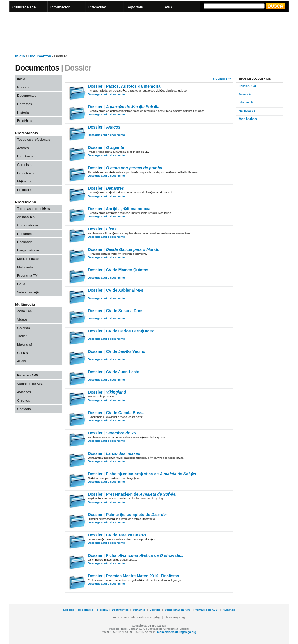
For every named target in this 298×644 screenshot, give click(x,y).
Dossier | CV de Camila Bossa (116, 413)
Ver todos (248, 119)
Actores (23, 148)
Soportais (135, 7)
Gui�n (23, 353)
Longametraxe (28, 250)
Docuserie (25, 242)
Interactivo (97, 7)
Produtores (25, 173)
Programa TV (27, 275)
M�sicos (24, 181)
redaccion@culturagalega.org (177, 632)
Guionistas (25, 164)
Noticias (23, 87)
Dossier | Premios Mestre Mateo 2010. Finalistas (133, 576)
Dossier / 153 (247, 86)
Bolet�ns (25, 120)
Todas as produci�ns (34, 208)
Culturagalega (24, 7)
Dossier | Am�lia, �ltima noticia (119, 209)
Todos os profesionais (34, 139)
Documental (26, 234)
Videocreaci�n (29, 292)
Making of (25, 344)
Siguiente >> (222, 79)
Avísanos (229, 610)
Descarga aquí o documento (106, 94)
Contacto (24, 409)
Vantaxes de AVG (30, 384)
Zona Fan (24, 311)
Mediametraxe (28, 259)
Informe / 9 (246, 102)
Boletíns (155, 610)
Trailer (22, 336)
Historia (23, 112)
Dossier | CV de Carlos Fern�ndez (121, 331)
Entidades (25, 190)
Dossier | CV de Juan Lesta (114, 372)
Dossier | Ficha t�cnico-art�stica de (142, 474)
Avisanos (24, 392)
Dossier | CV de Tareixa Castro (117, 535)
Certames (25, 104)
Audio (22, 361)
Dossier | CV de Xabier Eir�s (116, 290)
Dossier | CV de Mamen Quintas (118, 270)
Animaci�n (26, 217)
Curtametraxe (28, 225)
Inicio (21, 79)
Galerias (24, 328)
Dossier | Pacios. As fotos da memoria (124, 86)
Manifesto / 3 (247, 111)
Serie (21, 284)
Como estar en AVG (178, 610)
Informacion (60, 7)
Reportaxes (86, 610)
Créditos (24, 400)
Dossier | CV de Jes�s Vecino (117, 352)
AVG (168, 7)
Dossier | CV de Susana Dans (116, 311)
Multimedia (25, 267)
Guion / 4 (245, 94)
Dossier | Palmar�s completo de (127, 515)
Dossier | (124, 107)
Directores (25, 156)
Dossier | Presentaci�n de (132, 494)
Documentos (27, 95)
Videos (22, 319)
